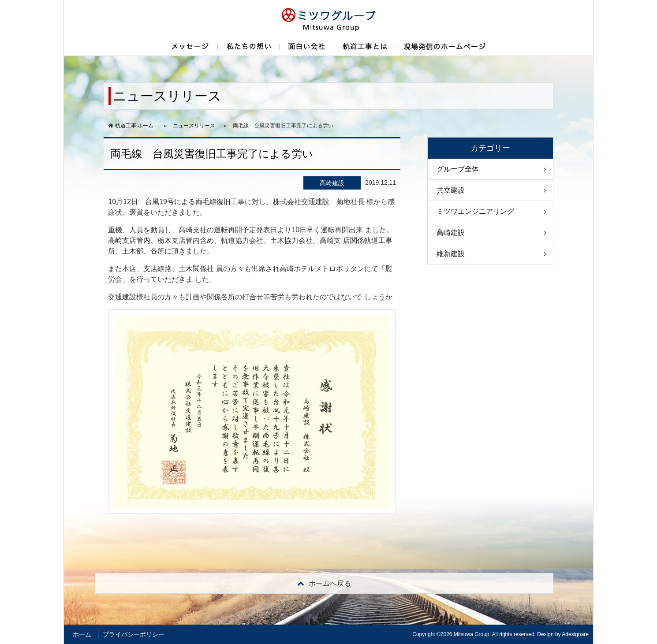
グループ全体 (458, 169)
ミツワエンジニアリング (475, 211)
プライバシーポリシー (134, 634)
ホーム (82, 634)
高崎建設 (451, 233)
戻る (324, 583)
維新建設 (451, 254)
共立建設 (451, 190)
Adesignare (575, 634)
